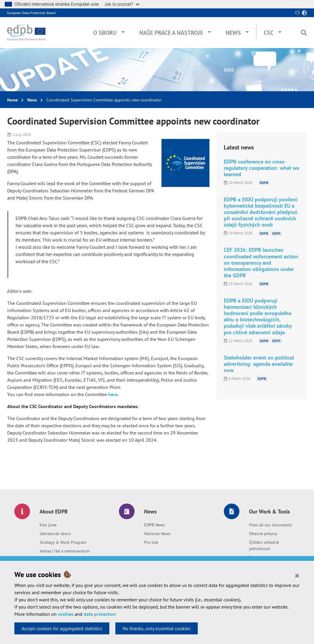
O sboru (105, 33)
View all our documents (271, 525)
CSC (269, 33)
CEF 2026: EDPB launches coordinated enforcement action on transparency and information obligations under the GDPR (261, 262)
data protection (100, 614)
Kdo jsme (48, 525)
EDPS (276, 233)
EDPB (264, 183)
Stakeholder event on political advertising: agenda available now (259, 364)
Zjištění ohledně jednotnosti (264, 545)
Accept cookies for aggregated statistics (62, 628)
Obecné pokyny (263, 534)
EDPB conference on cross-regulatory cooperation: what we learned (262, 168)
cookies (66, 614)
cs (297, 13)
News (233, 33)
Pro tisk (151, 542)
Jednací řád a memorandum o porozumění (65, 554)
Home (12, 100)
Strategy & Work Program (63, 542)
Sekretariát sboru (55, 534)
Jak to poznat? (122, 4)
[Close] (297, 575)
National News (157, 534)
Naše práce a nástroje (171, 33)
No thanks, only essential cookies (157, 628)
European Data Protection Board (31, 13)
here (113, 394)
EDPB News (154, 525)
